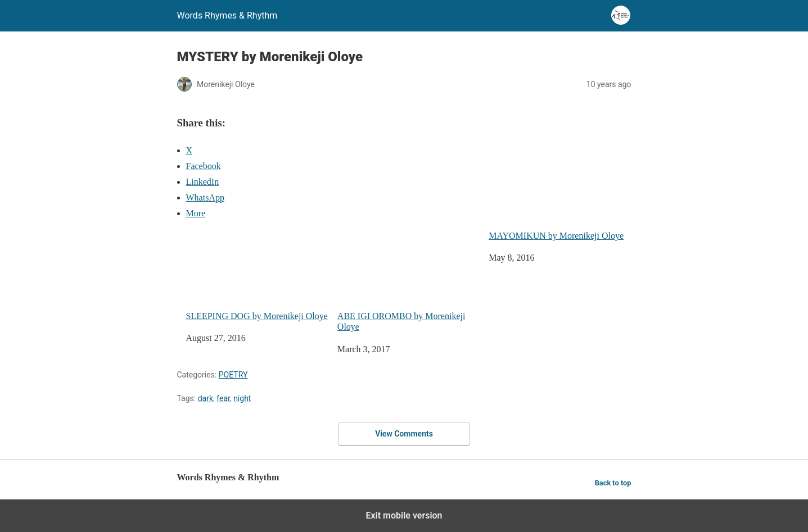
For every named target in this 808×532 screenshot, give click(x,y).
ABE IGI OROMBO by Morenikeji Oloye (408, 281)
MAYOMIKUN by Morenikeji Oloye (556, 236)
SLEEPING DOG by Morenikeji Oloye (257, 276)
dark (206, 398)
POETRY (233, 375)
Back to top (613, 483)
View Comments (404, 434)
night (242, 398)
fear (223, 398)
